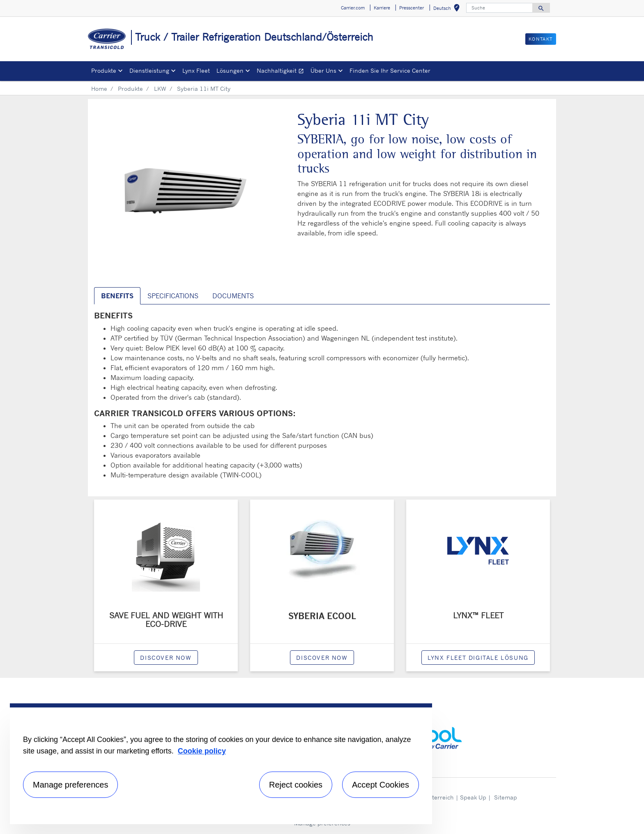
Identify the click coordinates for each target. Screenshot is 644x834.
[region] (221, 764)
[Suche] (499, 8)
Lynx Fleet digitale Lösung (478, 658)
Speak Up (473, 797)
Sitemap (506, 797)
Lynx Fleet (196, 70)
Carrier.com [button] (353, 8)
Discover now (166, 658)
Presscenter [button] (412, 8)
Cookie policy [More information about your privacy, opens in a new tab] (202, 751)
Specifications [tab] (173, 296)
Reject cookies (296, 785)
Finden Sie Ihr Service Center (390, 70)
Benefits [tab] (117, 296)
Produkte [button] (104, 70)
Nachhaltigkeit (282, 72)
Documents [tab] (233, 296)
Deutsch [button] (448, 9)
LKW (160, 89)
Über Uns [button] (323, 70)
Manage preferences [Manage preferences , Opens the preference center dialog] (70, 785)
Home (99, 89)
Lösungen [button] (230, 70)
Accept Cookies (381, 785)
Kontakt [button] (541, 39)
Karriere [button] (382, 8)
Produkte (130, 89)
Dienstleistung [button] (149, 70)
